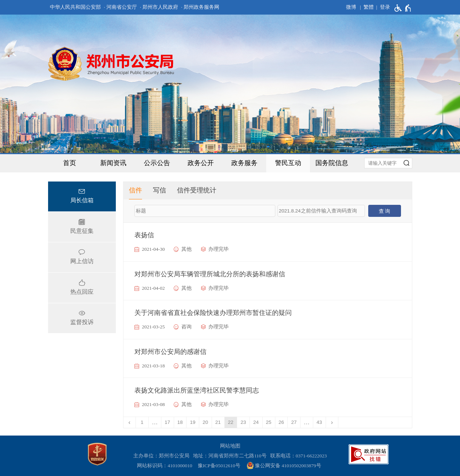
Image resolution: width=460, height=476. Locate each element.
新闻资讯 (113, 163)
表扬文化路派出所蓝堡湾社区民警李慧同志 (197, 390)
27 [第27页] (294, 422)
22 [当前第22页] (231, 422)
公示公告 (157, 163)
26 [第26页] (281, 422)
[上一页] (130, 422)
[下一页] (332, 422)
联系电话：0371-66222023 (299, 456)
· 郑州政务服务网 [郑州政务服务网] (200, 7)
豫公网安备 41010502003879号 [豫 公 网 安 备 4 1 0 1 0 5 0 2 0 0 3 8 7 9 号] (284, 465)
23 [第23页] (243, 422)
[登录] (382, 7)
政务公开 (201, 163)
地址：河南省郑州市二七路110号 (231, 456)
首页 (70, 163)
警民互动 (288, 163)
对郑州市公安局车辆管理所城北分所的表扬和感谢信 (210, 274)
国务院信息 (332, 163)
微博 (351, 7)
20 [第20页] (205, 422)
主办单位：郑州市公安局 (163, 456)
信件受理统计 (197, 190)
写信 (160, 190)
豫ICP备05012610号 (219, 466)
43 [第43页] (319, 422)
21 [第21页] (218, 422)
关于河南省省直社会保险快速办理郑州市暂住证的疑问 (213, 313)
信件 (135, 190)
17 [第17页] (167, 422)
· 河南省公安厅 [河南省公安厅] (120, 7)
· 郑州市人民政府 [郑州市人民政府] (159, 7)
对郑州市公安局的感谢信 (170, 352)
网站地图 (230, 446)
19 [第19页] (193, 422)
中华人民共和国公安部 (75, 7)
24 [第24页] (256, 422)
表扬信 (144, 235)
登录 (385, 7)
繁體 (369, 7)
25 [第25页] (269, 422)
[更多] (307, 422)
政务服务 (244, 163)
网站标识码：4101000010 (166, 466)
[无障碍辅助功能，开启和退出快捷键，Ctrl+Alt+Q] (403, 8)
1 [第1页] (142, 422)
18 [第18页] (180, 422)
